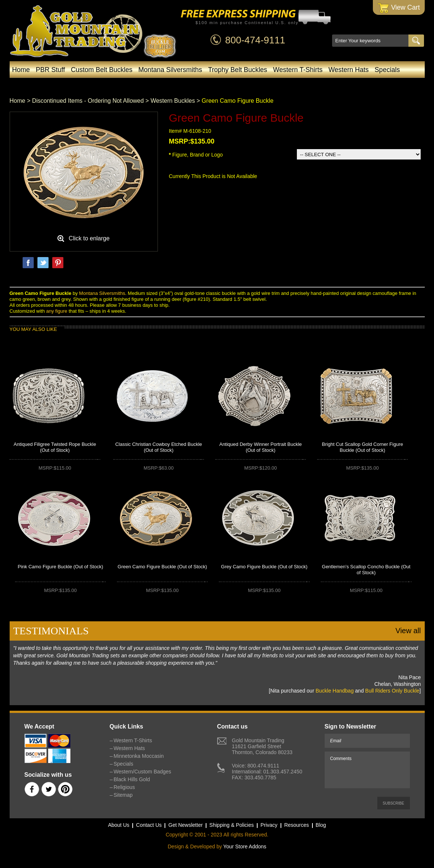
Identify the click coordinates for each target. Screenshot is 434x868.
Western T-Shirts (298, 70)
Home (21, 70)
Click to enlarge (89, 238)
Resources (297, 825)
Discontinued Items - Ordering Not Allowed (88, 101)
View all (408, 631)
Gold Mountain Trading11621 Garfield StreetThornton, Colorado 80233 (262, 746)
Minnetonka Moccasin (132, 85)
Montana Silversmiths (170, 70)
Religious (125, 787)
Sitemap (123, 795)
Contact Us (149, 825)
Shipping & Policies (232, 825)
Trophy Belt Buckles (237, 70)
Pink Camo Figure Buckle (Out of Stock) (60, 567)
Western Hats (349, 70)
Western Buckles (173, 101)
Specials (387, 70)
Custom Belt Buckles (102, 70)
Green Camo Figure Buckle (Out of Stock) (162, 567)
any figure (57, 311)
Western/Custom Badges (214, 85)
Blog (329, 85)
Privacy (269, 825)
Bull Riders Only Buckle (392, 691)
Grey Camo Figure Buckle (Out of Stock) (264, 567)
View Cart (399, 8)
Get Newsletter (185, 825)
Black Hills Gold (287, 85)
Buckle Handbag (334, 691)
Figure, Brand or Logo (196, 155)
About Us (119, 825)
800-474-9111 (255, 40)
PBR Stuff (51, 70)
